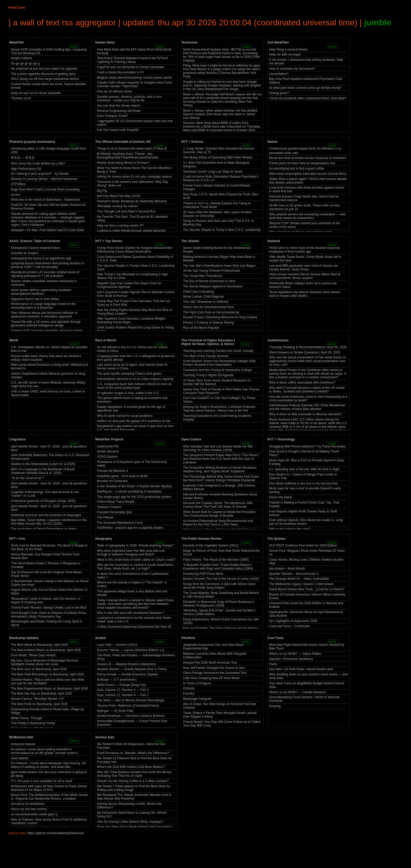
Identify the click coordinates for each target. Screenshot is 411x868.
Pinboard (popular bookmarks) (32, 142)
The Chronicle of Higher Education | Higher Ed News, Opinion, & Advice (208, 342)
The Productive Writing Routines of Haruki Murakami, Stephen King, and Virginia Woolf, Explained (220, 470)
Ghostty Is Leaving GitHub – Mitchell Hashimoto (44, 179)
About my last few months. (29, 809)
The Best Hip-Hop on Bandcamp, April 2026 (41, 694)
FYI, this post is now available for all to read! (42, 781)
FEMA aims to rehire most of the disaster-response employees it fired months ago (305, 250)
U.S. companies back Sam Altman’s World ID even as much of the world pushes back (134, 386)
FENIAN (189, 689)
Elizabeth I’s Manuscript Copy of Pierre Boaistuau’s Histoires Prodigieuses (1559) (219, 604)
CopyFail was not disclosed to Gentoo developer (131, 67)
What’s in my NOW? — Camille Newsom (298, 692)
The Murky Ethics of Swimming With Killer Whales (218, 157)
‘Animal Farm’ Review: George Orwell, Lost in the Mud (48, 608)
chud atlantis (20, 758)
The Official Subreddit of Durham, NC (123, 142)
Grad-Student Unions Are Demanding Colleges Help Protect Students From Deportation (219, 363)
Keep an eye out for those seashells (36, 93)
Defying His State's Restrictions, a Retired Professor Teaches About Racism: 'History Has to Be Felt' (219, 409)
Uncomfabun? (279, 74)
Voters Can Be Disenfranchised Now (208, 307)
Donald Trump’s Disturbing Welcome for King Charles (220, 317)
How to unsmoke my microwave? (292, 69)
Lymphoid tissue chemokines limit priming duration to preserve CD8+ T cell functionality (48, 265)
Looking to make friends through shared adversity (131, 231)
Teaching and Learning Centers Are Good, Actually (218, 351)
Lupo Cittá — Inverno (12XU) (117, 645)
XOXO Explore (107, 457)
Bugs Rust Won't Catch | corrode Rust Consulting (45, 189)
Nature (273, 142)
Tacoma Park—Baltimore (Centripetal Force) (128, 706)
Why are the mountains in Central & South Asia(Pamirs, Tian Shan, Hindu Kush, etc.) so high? (136, 567)
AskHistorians (278, 340)
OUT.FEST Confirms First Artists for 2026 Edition (303, 545)
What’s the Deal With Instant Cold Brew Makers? (131, 767)
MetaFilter (17, 42)
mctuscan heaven (23, 744)
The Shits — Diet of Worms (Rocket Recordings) (131, 700)
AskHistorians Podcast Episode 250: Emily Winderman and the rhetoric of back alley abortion (307, 407)
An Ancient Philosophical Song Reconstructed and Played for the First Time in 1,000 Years (218, 523)
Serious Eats (105, 737)
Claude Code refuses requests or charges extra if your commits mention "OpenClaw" (135, 84)
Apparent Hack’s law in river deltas (35, 299)
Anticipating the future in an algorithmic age (41, 258)
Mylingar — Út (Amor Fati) (115, 711)
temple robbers (21, 58)
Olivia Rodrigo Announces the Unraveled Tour (215, 673)
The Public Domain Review (201, 539)
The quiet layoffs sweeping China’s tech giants (129, 374)
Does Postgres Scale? (113, 116)
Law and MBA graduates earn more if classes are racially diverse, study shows (304, 268)
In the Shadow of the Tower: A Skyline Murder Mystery (135, 486)
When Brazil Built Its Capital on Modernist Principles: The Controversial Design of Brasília (220, 514)
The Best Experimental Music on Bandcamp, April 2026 (49, 689)
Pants (273, 664)
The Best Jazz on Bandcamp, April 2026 (39, 669)
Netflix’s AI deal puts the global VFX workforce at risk (134, 421)
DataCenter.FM (108, 446)
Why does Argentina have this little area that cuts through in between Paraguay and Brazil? (131, 553)
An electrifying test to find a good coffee (297, 168)
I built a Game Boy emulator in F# (120, 72)
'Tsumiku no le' (21, 98)
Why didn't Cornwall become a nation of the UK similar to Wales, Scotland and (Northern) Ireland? (307, 390)
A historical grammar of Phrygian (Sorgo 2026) (43, 501)
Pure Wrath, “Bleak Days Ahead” (33, 655)
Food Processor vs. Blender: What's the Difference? (133, 753)
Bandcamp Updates (24, 638)
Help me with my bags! (285, 54)
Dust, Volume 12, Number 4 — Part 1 (123, 695)
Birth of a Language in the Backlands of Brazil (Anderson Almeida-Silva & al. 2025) (43, 471)
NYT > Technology (281, 439)
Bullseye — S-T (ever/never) (117, 680)
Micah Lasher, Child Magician (204, 297)
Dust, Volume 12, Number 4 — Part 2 (123, 690)
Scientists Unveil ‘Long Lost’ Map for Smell (213, 172)
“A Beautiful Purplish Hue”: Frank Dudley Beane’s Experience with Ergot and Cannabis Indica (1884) (218, 567)
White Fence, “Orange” (27, 718)
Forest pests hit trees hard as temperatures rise (302, 163)
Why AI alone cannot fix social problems (125, 416)
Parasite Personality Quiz (115, 512)
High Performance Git (26, 169)
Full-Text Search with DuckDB (118, 130)
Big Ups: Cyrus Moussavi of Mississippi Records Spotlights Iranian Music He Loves (44, 662)
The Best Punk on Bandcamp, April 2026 (39, 704)
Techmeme (190, 42)
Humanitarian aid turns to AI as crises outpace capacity (135, 379)
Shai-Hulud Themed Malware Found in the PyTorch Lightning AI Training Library (133, 60)
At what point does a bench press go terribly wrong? (305, 88)
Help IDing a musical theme (288, 50)
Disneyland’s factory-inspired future (35, 248)
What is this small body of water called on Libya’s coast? (136, 560)
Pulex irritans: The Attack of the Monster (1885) (216, 560)
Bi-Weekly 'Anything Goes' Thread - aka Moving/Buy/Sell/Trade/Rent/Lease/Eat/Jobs (128, 156)
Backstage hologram (197, 699)
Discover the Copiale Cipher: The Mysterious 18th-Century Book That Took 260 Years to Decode (218, 505)
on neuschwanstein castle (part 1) (34, 814)
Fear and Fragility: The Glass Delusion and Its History (220, 628)
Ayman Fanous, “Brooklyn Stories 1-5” (37, 699)
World (14, 340)
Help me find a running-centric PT (120, 226)
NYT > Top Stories (109, 241)
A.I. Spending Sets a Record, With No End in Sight (304, 469)
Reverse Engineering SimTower (119, 111)
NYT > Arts (17, 539)
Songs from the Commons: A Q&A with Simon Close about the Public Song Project (219, 586)
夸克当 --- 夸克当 (23, 158)
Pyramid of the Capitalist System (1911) (211, 545)
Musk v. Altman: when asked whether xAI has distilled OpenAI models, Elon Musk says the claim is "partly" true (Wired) (220, 114)
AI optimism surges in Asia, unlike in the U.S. (128, 393)
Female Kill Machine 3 (112, 471)
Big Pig (102, 191)
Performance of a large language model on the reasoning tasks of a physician (43, 306)
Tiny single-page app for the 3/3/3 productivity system (134, 497)
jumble (378, 23)
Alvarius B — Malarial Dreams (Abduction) (126, 664)
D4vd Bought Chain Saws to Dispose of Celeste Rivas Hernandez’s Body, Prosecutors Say (48, 615)
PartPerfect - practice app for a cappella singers (130, 528)
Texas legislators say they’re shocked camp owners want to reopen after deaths (305, 294)
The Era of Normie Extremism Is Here (209, 281)
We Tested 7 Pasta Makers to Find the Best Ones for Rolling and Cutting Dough (134, 788)
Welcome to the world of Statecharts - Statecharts (45, 200)
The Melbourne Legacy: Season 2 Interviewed (301, 584)
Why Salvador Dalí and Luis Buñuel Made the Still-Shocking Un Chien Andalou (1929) (218, 448)
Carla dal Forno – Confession (290, 626)
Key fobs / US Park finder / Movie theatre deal (301, 669)
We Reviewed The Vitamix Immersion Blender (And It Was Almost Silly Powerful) (134, 797)
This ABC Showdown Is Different (206, 302)
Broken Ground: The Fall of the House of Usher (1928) (221, 579)
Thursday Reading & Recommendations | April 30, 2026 (308, 347)
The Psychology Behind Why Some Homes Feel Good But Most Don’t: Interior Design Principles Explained (221, 478)
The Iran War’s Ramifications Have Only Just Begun (219, 266)
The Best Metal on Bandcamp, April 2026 (39, 645)
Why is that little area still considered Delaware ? (131, 613)
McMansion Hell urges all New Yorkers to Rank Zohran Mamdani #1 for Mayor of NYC (49, 788)
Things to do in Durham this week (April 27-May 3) (132, 149)
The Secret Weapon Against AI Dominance (213, 286)
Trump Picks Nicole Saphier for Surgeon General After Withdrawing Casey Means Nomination (135, 250)
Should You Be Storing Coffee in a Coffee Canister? (133, 781)
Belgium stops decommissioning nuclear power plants (134, 78)
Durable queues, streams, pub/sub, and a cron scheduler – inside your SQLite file (129, 99)
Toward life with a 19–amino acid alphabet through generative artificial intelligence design (46, 324)
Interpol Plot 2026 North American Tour (210, 663)
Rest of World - (107, 340)
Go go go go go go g (25, 63)
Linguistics (17, 439)
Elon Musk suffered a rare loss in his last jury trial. (304, 483)
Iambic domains (108, 451)
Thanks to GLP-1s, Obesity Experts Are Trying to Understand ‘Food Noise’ (217, 205)
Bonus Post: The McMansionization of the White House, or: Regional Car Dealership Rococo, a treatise (50, 797)
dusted (101, 638)
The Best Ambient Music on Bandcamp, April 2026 (46, 650)
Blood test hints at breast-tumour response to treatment (308, 158)
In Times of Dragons (197, 683)
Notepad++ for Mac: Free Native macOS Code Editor (48, 230)
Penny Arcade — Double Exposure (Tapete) (128, 674)
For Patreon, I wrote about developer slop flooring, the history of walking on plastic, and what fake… (48, 765)
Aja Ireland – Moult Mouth (287, 569)
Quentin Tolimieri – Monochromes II (294, 574)
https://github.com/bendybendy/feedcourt (56, 833)
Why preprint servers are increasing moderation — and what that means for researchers (307, 216)
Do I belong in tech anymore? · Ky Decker (40, 174)
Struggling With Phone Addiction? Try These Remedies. (308, 446)
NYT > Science (192, 142)
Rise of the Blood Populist (201, 328)
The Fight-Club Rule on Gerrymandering (211, 312)
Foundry (189, 694)
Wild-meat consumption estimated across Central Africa (308, 174)
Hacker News (105, 42)
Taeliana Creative (109, 507)
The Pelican (105, 517)
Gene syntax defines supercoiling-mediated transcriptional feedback (41, 292)
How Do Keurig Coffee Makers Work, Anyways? (130, 822)
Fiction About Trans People (116, 502)
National (274, 241)
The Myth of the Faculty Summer (206, 356)
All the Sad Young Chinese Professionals (211, 271)
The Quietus (277, 539)
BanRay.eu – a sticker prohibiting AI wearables (129, 492)
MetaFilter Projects (109, 439)
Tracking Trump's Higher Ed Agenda (208, 375)
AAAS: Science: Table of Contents (35, 241)
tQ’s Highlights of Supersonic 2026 (293, 621)
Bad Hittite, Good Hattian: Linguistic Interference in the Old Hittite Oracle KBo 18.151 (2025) (49, 522)
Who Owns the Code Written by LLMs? (38, 163)
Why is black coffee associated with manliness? (302, 383)
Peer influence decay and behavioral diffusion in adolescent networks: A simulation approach (44, 315)
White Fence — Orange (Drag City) (121, 685)
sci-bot (15, 195)
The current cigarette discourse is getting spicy (43, 74)
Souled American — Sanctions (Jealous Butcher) (131, 716)
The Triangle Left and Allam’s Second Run (126, 211)
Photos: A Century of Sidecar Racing (208, 323)
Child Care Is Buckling (198, 292)
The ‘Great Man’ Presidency (202, 276)
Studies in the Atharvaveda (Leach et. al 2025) (43, 464)
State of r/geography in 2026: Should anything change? (136, 545)
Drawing (275, 706)
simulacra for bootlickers (28, 804)
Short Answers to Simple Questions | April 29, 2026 (305, 352)
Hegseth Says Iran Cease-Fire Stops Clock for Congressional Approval (129, 285)
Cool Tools (276, 638)
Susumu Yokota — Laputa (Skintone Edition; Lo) (131, 650)
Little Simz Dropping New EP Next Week (211, 678)
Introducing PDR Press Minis (203, 574)
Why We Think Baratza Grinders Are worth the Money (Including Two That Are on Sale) (134, 774)
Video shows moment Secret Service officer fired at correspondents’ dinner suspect (305, 276)
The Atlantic (190, 241)
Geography (104, 539)
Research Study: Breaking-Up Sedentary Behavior (132, 201)
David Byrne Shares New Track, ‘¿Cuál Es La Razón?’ (307, 589)
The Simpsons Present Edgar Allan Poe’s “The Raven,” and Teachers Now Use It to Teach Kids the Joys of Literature (221, 459)
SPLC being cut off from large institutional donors (45, 79)
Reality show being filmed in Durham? (123, 163)
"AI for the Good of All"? (27, 478)
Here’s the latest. (281, 497)
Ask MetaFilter (278, 42)
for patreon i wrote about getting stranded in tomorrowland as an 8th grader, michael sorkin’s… (46, 751)
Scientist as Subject (25, 253)
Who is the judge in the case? (290, 529)
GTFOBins (18, 184)
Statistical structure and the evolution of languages (46, 515)
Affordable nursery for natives (118, 206)
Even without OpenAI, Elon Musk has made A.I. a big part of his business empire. (306, 522)
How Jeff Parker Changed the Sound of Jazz (214, 668)
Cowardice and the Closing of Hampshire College (217, 370)
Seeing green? (279, 93)
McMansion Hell (21, 737)
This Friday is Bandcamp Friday (33, 723)
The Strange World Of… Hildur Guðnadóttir (299, 579)
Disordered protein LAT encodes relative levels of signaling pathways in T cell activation (45, 274)
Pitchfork (188, 638)
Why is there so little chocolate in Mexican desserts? (306, 414)
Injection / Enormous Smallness (291, 659)
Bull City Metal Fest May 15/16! (119, 196)
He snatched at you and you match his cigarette (44, 69)
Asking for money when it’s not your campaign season (135, 177)
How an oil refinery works (115, 91)
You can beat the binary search (119, 106)
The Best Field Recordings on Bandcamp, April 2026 (47, 674)
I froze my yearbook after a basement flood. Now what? (308, 98)
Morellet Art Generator (112, 481)
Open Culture (191, 439)
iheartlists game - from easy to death (122, 476)
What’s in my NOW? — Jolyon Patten (295, 654)
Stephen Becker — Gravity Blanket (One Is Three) (132, 669)
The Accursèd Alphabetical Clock (120, 523)
